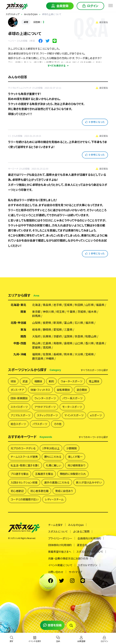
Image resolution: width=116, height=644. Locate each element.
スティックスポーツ (47, 415)
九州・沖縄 (20, 354)
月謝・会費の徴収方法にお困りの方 (68, 558)
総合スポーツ (18, 424)
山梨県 (36, 323)
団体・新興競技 (19, 398)
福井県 (90, 323)
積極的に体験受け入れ (73, 474)
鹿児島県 (38, 358)
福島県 (100, 305)
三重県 (68, 329)
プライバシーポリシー (60, 538)
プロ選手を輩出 (20, 474)
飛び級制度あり (77, 465)
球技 (13, 381)
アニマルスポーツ (20, 415)
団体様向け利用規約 (60, 545)
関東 (23, 312)
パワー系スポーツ (72, 398)
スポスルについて (58, 531)
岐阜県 (36, 329)
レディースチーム (54, 499)
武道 (25, 381)
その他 (58, 424)
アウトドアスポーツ (45, 407)
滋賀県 (68, 336)
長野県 (47, 323)
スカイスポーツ (19, 407)
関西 (23, 336)
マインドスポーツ (74, 415)
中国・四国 (20, 343)
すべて (94, 370)
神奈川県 (48, 312)
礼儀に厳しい (53, 465)
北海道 (36, 305)
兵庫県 (47, 336)
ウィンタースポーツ (45, 398)
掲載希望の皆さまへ (60, 552)
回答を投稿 (52, 625)
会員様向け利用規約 (89, 538)
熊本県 (68, 354)
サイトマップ (75, 572)
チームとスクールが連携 (24, 457)
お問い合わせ (56, 572)
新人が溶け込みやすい (89, 482)
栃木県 (92, 312)
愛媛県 (36, 347)
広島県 (47, 343)
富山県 (68, 323)
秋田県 (79, 305)
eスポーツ (96, 415)
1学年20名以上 (51, 448)
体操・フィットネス (40, 390)
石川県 (79, 323)
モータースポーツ (72, 407)
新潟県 (58, 323)
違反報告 (102, 22)
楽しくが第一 (75, 457)
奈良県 (79, 336)
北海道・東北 (18, 305)
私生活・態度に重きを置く (25, 465)
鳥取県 (58, 343)
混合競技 (82, 390)
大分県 (79, 354)
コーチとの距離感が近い (24, 499)
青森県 (47, 305)
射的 (51, 381)
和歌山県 (91, 336)
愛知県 (58, 329)
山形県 (90, 305)
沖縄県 (50, 358)
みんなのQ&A (76, 525)
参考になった (95, 122)
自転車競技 (63, 390)
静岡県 (47, 329)
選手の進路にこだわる (57, 482)
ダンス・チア (17, 390)
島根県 (68, 343)
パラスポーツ (40, 424)
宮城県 (68, 305)
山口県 (79, 343)
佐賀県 (47, 354)
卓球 (26, 22)
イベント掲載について (60, 565)
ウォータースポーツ (71, 381)
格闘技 (38, 381)
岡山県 (36, 343)
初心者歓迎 (17, 491)
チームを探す (55, 525)
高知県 (47, 347)
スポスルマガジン (88, 565)
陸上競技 (94, 381)
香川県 (90, 343)
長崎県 (58, 354)
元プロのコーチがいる (23, 448)
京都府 (58, 336)
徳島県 (100, 343)
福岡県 (36, 354)
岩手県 (58, 305)
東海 (23, 329)
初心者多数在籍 (39, 491)
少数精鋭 (71, 448)
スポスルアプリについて (90, 552)
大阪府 (36, 336)
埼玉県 (60, 312)
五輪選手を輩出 (44, 474)
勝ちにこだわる (53, 457)
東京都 (36, 312)
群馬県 (36, 316)
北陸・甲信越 (18, 323)
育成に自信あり (64, 491)
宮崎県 (90, 354)
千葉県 (71, 312)
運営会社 (82, 545)
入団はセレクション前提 (24, 482)
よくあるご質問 (81, 531)
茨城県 (82, 312)
